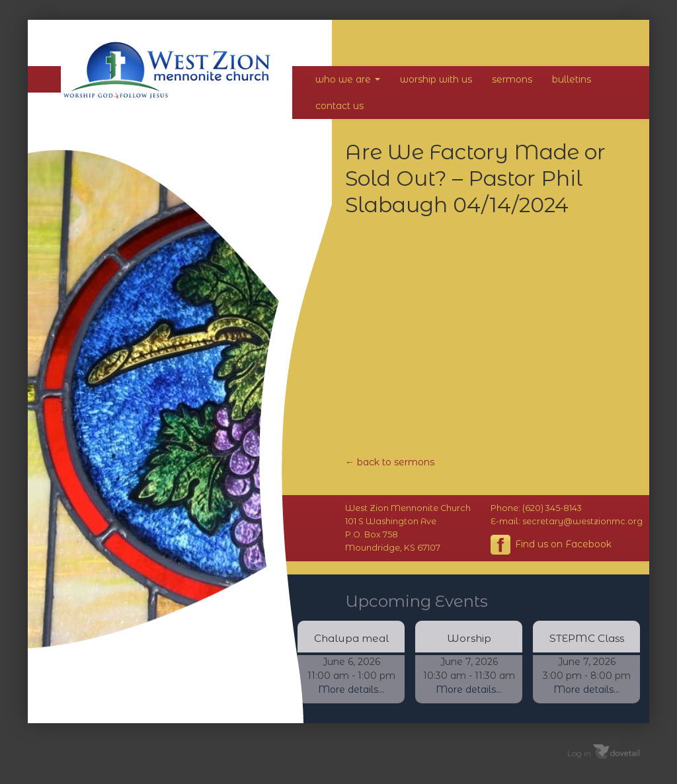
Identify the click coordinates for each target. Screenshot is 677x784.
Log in (579, 753)
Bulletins (572, 79)
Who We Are (348, 79)
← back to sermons (390, 462)
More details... (351, 689)
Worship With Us (436, 79)
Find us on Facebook (551, 545)
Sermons (512, 79)
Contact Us (339, 106)
